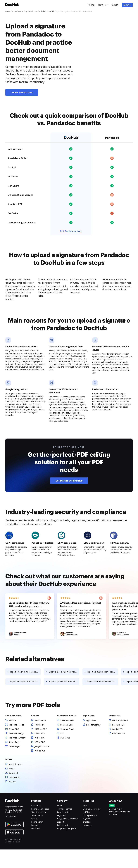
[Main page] (12, 5)
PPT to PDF (40, 756)
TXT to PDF (40, 743)
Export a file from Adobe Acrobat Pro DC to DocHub (26, 690)
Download (13, 791)
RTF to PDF (40, 761)
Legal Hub (62, 834)
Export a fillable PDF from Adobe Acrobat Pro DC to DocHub (64, 690)
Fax (62, 752)
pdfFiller (86, 831)
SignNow (87, 837)
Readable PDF (118, 743)
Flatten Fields (14, 796)
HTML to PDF (41, 748)
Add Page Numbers (17, 756)
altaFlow (87, 840)
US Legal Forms (90, 834)
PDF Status (65, 756)
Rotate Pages (15, 761)
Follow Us (12, 835)
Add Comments (67, 739)
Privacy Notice (63, 831)
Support (61, 840)
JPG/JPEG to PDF (42, 765)
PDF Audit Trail (119, 752)
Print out (12, 800)
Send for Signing (93, 743)
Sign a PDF (91, 739)
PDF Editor (36, 824)
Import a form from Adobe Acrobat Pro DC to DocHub (103, 700)
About (60, 824)
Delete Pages (14, 765)
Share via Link (66, 743)
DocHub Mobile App (92, 827)
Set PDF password (120, 739)
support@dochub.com (14, 825)
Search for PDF (15, 783)
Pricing (91, 5)
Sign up (127, 5)
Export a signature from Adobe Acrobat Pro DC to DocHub (103, 690)
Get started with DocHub (69, 499)
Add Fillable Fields (16, 743)
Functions (36, 847)
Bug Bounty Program (66, 847)
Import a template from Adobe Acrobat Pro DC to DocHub (26, 700)
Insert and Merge (16, 752)
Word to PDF (40, 739)
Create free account (22, 92)
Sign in (115, 5)
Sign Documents (38, 831)
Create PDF (14, 748)
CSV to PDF (40, 752)
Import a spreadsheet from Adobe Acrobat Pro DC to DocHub (64, 700)
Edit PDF (12, 739)
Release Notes (64, 844)
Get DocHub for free (71, 231)
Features (102, 5)
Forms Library (37, 840)
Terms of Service (65, 827)
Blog (85, 824)
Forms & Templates (40, 827)
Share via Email (67, 748)
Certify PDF (117, 748)
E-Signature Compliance (68, 837)
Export (11, 787)
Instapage (87, 844)
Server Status (37, 834)
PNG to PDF (40, 769)
